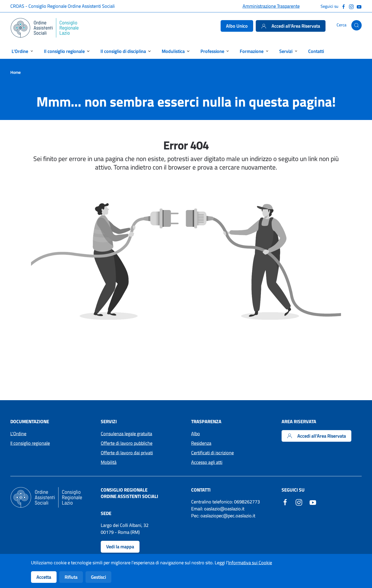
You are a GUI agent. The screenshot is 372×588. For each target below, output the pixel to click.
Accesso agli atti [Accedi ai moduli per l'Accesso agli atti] (207, 462)
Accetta (44, 577)
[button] (357, 25)
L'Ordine (18, 434)
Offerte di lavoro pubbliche (127, 443)
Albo (196, 434)
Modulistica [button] (173, 51)
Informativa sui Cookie (250, 563)
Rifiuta (71, 577)
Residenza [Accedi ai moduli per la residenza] (201, 443)
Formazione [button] (252, 51)
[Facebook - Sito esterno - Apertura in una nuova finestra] (285, 502)
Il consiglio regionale (30, 443)
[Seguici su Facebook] (344, 6)
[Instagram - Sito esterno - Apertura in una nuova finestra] (299, 502)
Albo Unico (237, 26)
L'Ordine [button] (20, 51)
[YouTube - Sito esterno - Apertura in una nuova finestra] (313, 502)
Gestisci (98, 577)
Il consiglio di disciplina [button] (123, 51)
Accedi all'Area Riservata (291, 26)
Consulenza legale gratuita (126, 434)
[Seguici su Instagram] (351, 6)
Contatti (316, 51)
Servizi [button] (286, 51)
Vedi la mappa (120, 547)
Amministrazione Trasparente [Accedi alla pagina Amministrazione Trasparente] (271, 6)
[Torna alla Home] (45, 28)
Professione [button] (212, 51)
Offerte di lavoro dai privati (127, 453)
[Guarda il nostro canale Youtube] (359, 6)
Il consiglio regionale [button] (64, 51)
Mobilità (109, 462)
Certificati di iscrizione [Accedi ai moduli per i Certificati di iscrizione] (212, 453)
